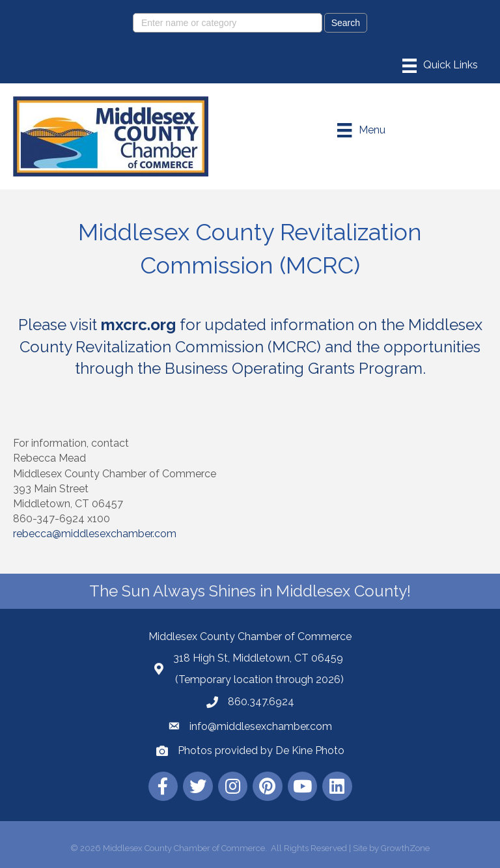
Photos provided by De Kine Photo (261, 750)
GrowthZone (405, 848)
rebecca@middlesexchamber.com (95, 534)
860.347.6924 (261, 702)
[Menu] (440, 66)
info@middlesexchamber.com (261, 726)
